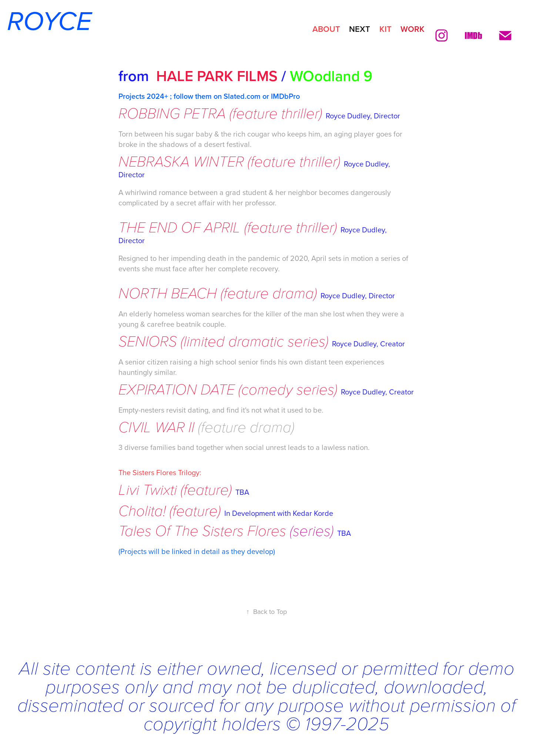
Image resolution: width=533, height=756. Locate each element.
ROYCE (46, 22)
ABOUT (326, 29)
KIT (385, 29)
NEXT (360, 29)
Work (413, 29)
